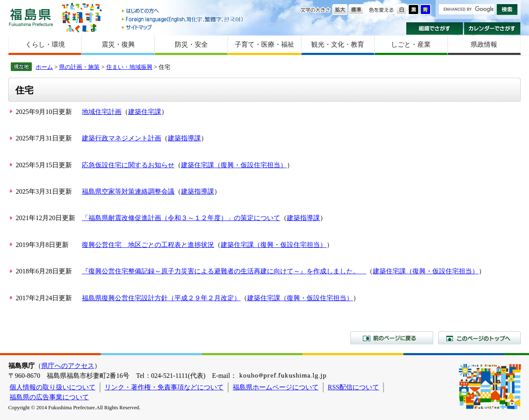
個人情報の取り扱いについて (52, 387)
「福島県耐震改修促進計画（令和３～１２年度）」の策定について (181, 218)
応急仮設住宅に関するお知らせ (128, 165)
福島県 (31, 17)
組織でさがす (435, 28)
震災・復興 (118, 44)
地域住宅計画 (102, 112)
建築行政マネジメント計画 (122, 138)
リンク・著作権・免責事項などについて (164, 387)
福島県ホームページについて (276, 387)
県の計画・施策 (79, 67)
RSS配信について (353, 387)
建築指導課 (184, 138)
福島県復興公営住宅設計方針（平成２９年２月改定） (161, 298)
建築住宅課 (145, 112)
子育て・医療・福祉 (264, 44)
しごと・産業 (411, 44)
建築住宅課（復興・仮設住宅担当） (234, 165)
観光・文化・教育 (338, 44)
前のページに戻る (392, 338)
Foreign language (183, 19)
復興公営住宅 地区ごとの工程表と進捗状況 (148, 245)
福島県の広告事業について (49, 397)
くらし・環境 (45, 44)
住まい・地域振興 (129, 67)
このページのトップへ (479, 338)
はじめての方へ (183, 11)
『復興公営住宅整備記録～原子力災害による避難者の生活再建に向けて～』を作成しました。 (224, 271)
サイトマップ (183, 27)
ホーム (44, 67)
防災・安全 (191, 44)
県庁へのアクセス (68, 366)
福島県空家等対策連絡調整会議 (128, 191)
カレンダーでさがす (492, 28)
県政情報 (484, 44)
